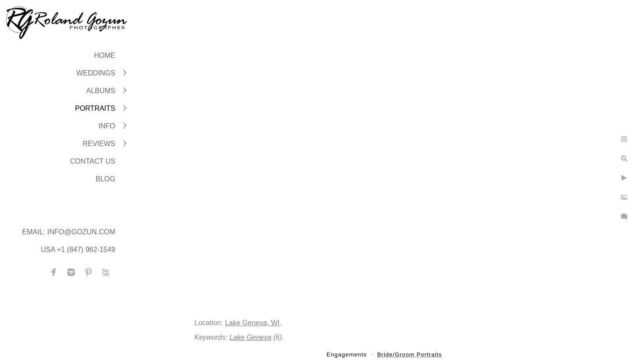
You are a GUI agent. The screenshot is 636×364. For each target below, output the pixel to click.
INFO (107, 126)
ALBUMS (101, 91)
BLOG (106, 179)
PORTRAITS (95, 108)
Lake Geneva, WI (252, 323)
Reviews (99, 144)
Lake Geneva (250, 337)
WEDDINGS (96, 73)
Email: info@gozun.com (69, 232)
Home (105, 55)
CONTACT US (93, 161)
